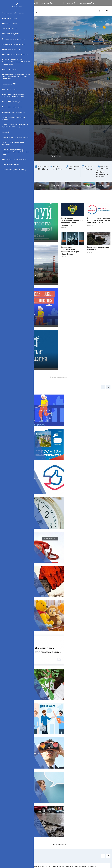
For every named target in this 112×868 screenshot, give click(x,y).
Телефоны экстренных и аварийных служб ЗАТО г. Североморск (15, 126)
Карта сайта (6, 132)
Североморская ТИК (9, 84)
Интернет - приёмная (9, 18)
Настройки (68, 3)
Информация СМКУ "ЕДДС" (12, 102)
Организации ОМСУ (9, 89)
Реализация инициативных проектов (15, 137)
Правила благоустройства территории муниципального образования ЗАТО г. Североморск (16, 77)
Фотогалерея (56, 156)
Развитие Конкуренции (10, 164)
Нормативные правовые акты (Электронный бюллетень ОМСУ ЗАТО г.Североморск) (16, 62)
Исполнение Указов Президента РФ (15, 54)
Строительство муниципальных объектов (13, 118)
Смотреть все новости (59, 377)
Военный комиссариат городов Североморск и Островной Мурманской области (16, 152)
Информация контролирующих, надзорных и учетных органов (13, 95)
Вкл (51, 3)
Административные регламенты (13, 44)
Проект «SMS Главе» (9, 23)
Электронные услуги (9, 28)
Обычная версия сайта (84, 3)
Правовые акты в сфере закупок (13, 39)
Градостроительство (9, 69)
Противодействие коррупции (12, 49)
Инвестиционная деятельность (13, 112)
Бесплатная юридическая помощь (14, 170)
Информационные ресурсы (12, 107)
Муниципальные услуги (10, 34)
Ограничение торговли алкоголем (14, 159)
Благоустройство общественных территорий (14, 143)
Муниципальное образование (13, 13)
